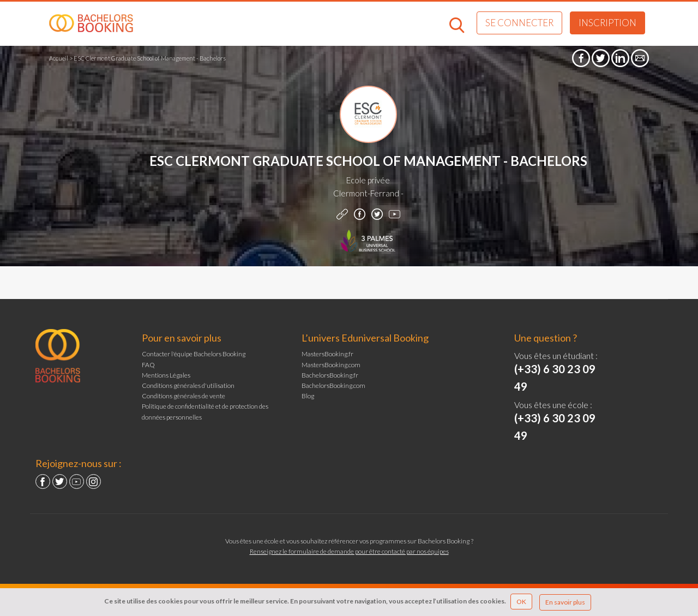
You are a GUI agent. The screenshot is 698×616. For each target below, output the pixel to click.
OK (521, 602)
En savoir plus (565, 602)
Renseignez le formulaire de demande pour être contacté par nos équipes (349, 551)
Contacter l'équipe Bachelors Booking (194, 354)
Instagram (94, 482)
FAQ (148, 365)
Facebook (43, 482)
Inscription (607, 23)
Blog (308, 396)
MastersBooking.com (331, 365)
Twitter (60, 482)
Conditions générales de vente (183, 396)
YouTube (77, 482)
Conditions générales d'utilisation (188, 385)
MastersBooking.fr (327, 354)
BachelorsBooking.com (333, 385)
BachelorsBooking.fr (330, 375)
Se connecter (519, 23)
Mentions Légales (166, 375)
